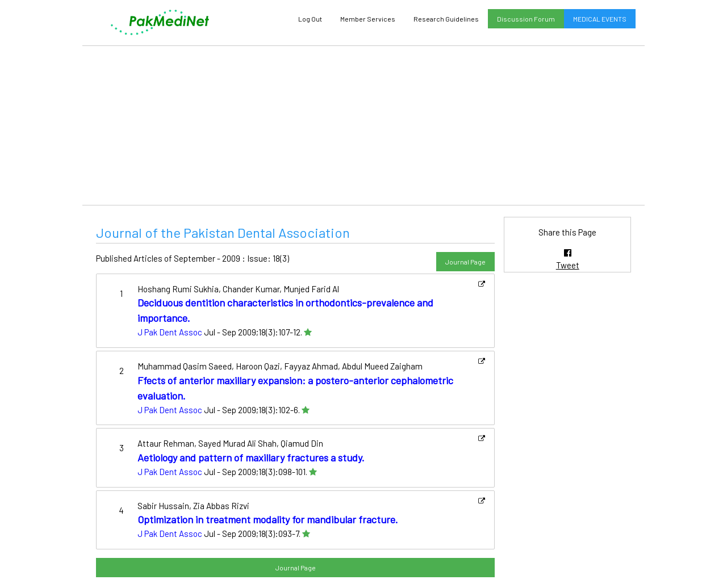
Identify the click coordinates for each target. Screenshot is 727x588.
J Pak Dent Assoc (170, 332)
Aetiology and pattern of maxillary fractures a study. (251, 457)
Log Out (310, 19)
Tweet (568, 265)
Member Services (368, 19)
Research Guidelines (446, 19)
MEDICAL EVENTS (600, 19)
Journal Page (465, 262)
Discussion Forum (526, 19)
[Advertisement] (363, 125)
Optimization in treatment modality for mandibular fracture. (268, 519)
